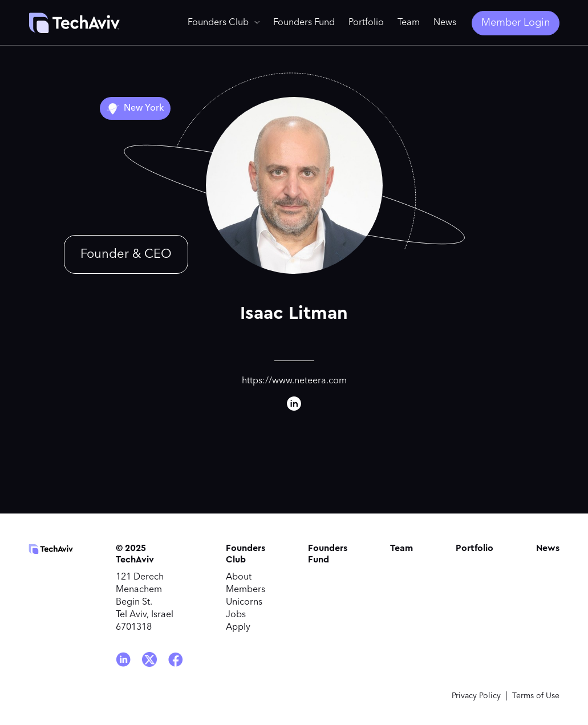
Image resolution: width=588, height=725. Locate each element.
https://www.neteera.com (294, 381)
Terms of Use (536, 696)
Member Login (516, 23)
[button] (224, 23)
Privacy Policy (476, 696)
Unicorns (244, 602)
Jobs (236, 615)
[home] (74, 23)
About (239, 577)
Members (246, 590)
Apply (238, 627)
